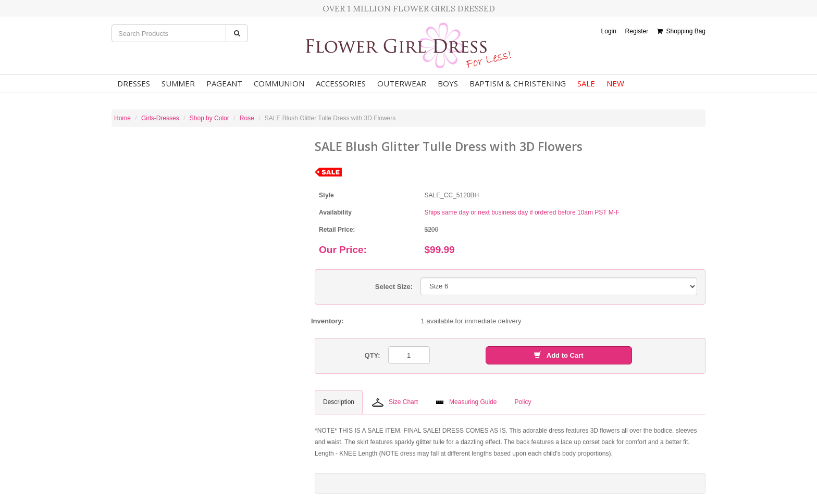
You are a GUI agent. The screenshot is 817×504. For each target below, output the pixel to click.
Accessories (341, 83)
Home (122, 118)
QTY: (373, 355)
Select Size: (394, 287)
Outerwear (402, 83)
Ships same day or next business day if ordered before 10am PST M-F (522, 212)
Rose (247, 118)
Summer (178, 83)
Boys (448, 83)
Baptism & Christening (518, 83)
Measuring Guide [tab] (466, 402)
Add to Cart (559, 355)
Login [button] (608, 31)
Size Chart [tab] (395, 402)
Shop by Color (209, 118)
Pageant (224, 83)
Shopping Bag (681, 31)
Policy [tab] (523, 402)
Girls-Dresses (160, 118)
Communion (279, 83)
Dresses (134, 83)
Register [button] (637, 31)
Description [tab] (339, 402)
